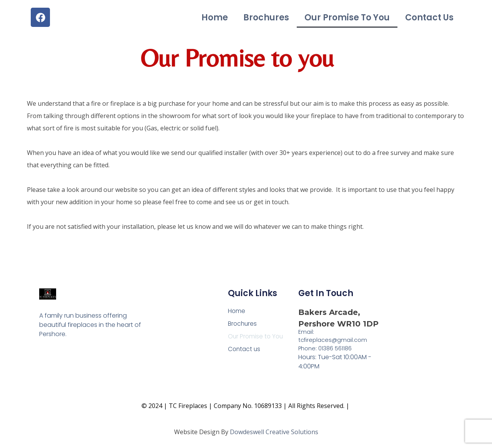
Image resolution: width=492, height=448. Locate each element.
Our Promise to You (347, 17)
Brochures (266, 17)
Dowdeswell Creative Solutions (274, 432)
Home (215, 17)
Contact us (429, 17)
